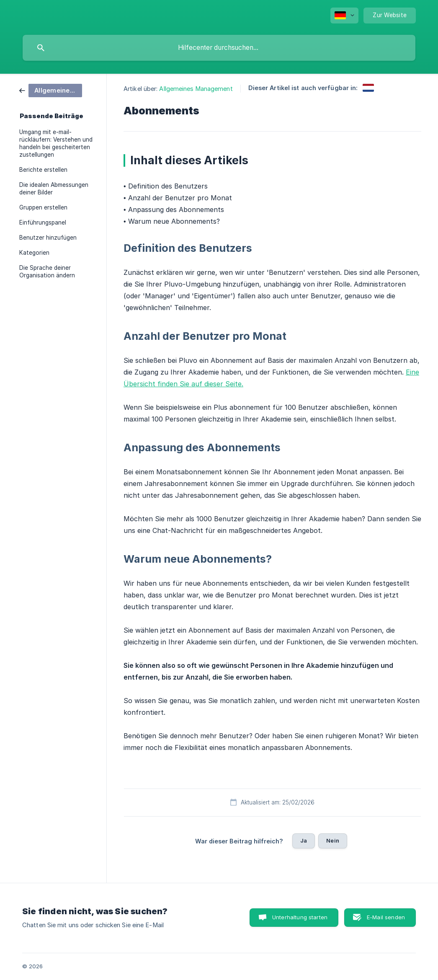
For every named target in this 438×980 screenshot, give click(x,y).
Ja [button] (304, 840)
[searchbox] (219, 48)
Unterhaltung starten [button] (300, 917)
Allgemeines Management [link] (196, 89)
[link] (51, 90)
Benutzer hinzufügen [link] (48, 238)
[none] (344, 16)
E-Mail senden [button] (386, 917)
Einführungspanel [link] (43, 222)
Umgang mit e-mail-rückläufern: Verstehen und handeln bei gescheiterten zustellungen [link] (56, 143)
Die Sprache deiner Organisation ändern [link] (47, 272)
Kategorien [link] (34, 253)
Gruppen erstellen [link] (43, 207)
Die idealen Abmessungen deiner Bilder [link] (54, 189)
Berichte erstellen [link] (43, 170)
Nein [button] (333, 840)
